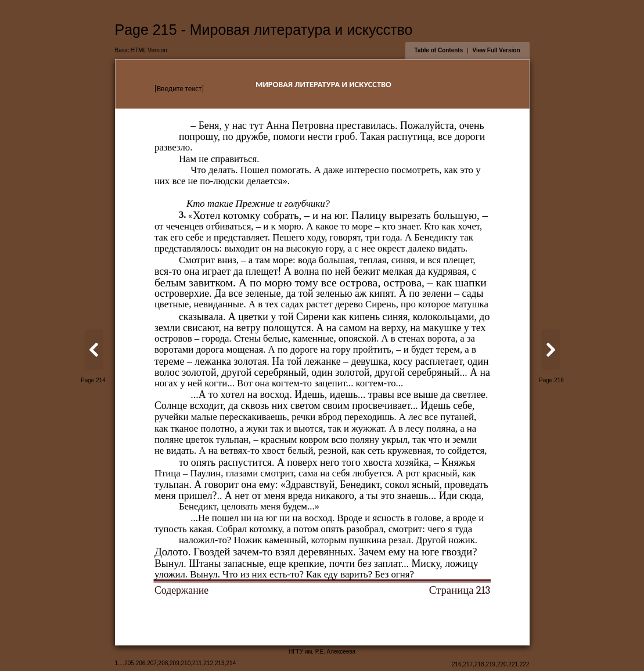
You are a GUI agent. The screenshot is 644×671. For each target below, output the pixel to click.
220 (502, 664)
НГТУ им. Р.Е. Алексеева (322, 652)
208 (163, 663)
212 (208, 663)
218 (479, 664)
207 (152, 663)
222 (525, 664)
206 (141, 663)
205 (129, 663)
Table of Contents (439, 50)
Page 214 (93, 380)
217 (468, 664)
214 (231, 663)
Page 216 (551, 380)
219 (490, 664)
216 (457, 664)
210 (186, 663)
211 (197, 663)
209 (175, 663)
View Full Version (496, 50)
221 (513, 664)
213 (220, 663)
